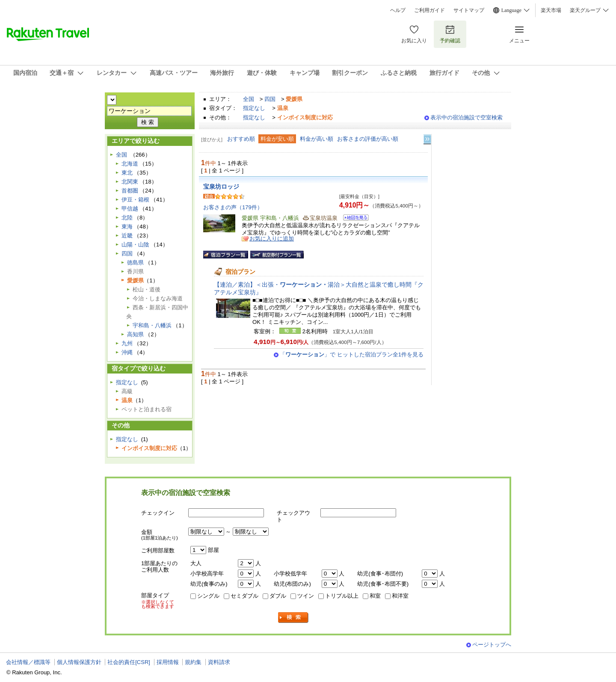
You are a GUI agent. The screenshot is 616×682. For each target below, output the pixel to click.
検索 (293, 618)
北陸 (127, 218)
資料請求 (219, 662)
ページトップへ (492, 645)
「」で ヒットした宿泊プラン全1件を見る (352, 354)
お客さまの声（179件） (233, 207)
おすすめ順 (241, 139)
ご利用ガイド (429, 10)
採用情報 (168, 662)
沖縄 (127, 352)
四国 (270, 99)
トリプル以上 (342, 596)
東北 (127, 173)
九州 (127, 343)
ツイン (306, 596)
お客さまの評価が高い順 (368, 139)
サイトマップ (469, 10)
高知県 (135, 334)
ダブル (278, 596)
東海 (127, 227)
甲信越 (130, 209)
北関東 (130, 182)
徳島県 (135, 262)
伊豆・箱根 (135, 200)
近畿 (127, 236)
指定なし (254, 108)
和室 (375, 596)
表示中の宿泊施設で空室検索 (466, 117)
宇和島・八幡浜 (152, 325)
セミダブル (244, 596)
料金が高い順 (317, 139)
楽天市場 (551, 10)
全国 (249, 99)
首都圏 (130, 191)
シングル (208, 596)
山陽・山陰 (135, 245)
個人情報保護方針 (79, 662)
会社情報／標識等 (28, 662)
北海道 (130, 164)
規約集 (193, 662)
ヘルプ (398, 10)
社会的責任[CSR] (129, 662)
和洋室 (400, 596)
